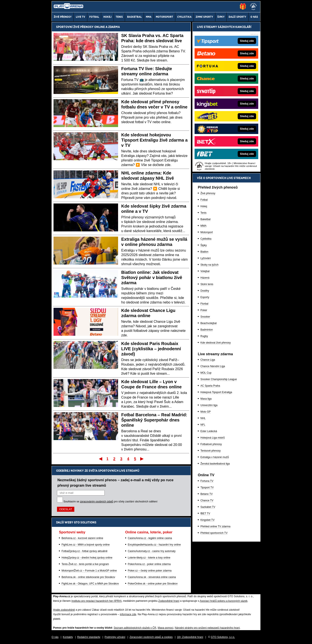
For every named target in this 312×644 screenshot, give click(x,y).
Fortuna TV (207, 481)
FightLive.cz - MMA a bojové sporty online (86, 545)
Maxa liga (206, 399)
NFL (203, 425)
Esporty (205, 297)
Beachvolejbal (209, 323)
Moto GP (206, 412)
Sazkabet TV (208, 507)
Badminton (207, 330)
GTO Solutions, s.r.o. (223, 637)
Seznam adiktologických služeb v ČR (135, 628)
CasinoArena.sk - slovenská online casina (152, 577)
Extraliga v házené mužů (215, 457)
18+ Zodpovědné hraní (190, 637)
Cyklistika (206, 239)
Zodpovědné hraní (169, 601)
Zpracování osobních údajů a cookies (151, 637)
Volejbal (205, 271)
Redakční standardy (89, 637)
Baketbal (206, 219)
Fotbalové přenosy (211, 444)
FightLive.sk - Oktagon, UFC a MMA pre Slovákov (90, 584)
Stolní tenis (207, 284)
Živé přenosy (208, 193)
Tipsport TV (207, 487)
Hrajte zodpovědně (64, 610)
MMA (203, 226)
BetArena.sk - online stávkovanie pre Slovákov (88, 577)
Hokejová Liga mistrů (213, 438)
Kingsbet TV (207, 520)
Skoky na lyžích (209, 265)
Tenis (203, 213)
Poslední (142, 459)
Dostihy (205, 291)
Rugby (204, 336)
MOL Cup (206, 373)
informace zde (128, 614)
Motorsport (207, 232)
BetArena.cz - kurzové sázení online (82, 538)
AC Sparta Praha (210, 386)
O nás (55, 637)
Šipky (204, 245)
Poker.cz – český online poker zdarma (150, 571)
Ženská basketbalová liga (215, 464)
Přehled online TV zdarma (215, 526)
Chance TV (207, 500)
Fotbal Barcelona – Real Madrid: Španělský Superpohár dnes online (154, 420)
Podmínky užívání (115, 637)
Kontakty (68, 637)
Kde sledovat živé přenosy (216, 343)
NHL (203, 418)
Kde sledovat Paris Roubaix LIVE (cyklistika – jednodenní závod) (151, 349)
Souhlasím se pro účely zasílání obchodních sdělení (110, 502)
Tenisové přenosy (210, 451)
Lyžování (206, 258)
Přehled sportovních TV (214, 533)
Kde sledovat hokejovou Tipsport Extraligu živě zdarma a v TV (154, 140)
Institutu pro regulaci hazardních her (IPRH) (97, 601)
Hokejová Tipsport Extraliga (216, 392)
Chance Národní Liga (213, 366)
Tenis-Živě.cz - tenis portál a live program (85, 564)
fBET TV (205, 513)
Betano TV (206, 494)
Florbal (204, 304)
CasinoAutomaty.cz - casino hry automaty (152, 551)
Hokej (204, 206)
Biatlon (204, 252)
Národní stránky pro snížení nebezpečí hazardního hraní (207, 628)
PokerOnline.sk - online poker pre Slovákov (153, 584)
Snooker (205, 317)
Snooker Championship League (219, 379)
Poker (204, 310)
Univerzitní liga (209, 405)
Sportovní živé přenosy (75, 27)
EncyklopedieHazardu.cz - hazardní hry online (154, 545)
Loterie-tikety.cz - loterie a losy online (149, 558)
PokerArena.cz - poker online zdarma (149, 564)
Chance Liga (208, 360)
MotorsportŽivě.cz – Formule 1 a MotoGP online (89, 571)
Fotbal (204, 200)
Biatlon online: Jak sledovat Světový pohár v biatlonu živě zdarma (152, 278)
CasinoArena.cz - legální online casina (150, 538)
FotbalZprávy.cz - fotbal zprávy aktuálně (84, 551)
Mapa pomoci (166, 628)
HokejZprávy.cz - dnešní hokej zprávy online (87, 558)
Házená (205, 278)
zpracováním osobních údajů (97, 502)
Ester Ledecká (209, 431)
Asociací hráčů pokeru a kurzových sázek (223, 601)
